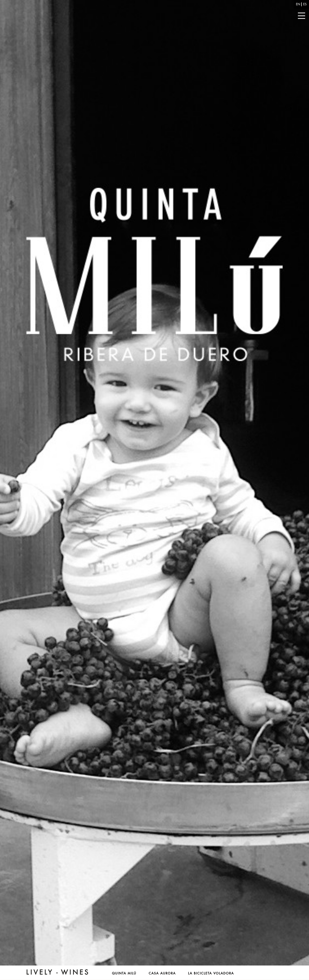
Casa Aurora (162, 973)
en (298, 4)
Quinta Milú (124, 973)
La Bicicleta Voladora (211, 973)
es (305, 4)
